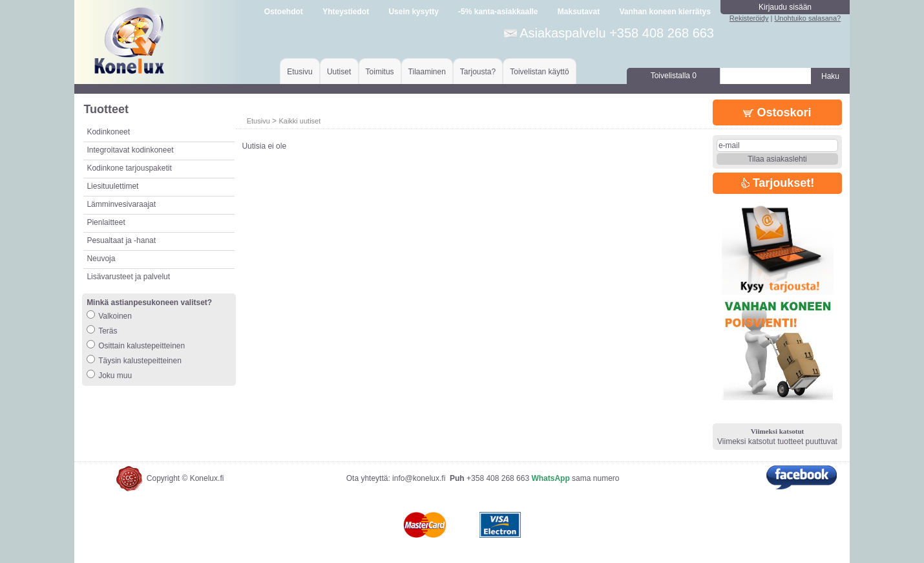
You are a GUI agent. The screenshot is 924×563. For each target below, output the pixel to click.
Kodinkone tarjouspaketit (129, 168)
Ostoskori (777, 112)
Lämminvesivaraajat (121, 204)
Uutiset (339, 72)
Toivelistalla (674, 76)
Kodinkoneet (108, 132)
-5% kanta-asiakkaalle (498, 12)
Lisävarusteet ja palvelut (128, 277)
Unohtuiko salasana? (807, 18)
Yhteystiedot (346, 12)
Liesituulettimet (112, 186)
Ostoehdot (284, 12)
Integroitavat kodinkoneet (130, 150)
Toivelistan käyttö (539, 72)
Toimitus (380, 72)
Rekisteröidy (749, 18)
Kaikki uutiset (299, 121)
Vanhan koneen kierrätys (665, 12)
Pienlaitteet (106, 222)
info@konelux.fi (419, 478)
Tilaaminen (427, 72)
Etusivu (299, 72)
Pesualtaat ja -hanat (121, 240)
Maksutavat (579, 12)
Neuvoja (101, 259)
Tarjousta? (478, 72)
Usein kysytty (413, 12)
